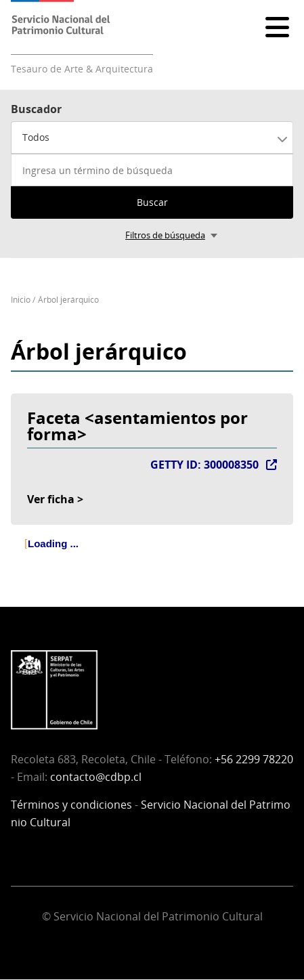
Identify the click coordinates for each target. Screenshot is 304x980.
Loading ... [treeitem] (53, 544)
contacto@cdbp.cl (96, 777)
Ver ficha (51, 499)
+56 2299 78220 (254, 759)
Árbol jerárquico (68, 300)
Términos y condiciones (71, 805)
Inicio (21, 300)
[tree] (152, 555)
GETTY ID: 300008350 (204, 465)
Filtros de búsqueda (165, 235)
